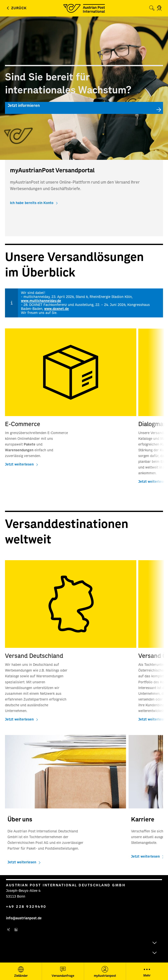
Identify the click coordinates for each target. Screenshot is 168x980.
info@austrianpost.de (24, 918)
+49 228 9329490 (26, 907)
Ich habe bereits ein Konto (32, 203)
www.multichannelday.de (41, 301)
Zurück (19, 8)
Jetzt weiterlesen (19, 465)
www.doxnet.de (57, 309)
